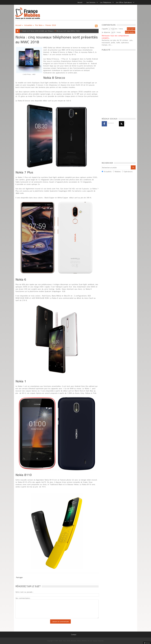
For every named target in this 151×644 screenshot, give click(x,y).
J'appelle (105, 29)
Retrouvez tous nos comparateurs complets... (115, 37)
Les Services (91, 2)
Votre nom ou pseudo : (25, 592)
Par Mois (39, 25)
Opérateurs (128, 172)
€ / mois (117, 32)
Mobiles (118, 172)
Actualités (28, 25)
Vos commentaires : (23, 598)
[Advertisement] (97, 13)
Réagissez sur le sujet (28, 586)
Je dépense (106, 32)
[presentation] (33, 623)
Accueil (80, 2)
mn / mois (119, 29)
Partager (19, 577)
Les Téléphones (106, 2)
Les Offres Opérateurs (124, 2)
